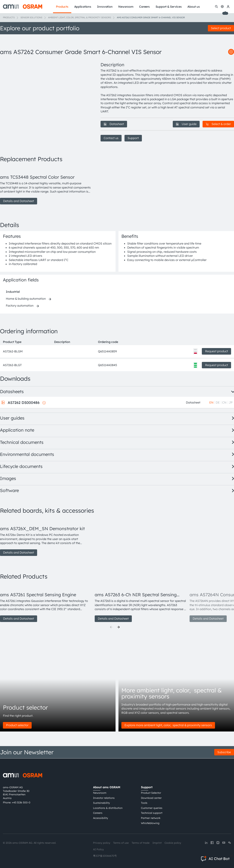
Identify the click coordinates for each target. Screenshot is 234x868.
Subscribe (224, 752)
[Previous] (111, 627)
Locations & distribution (108, 808)
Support (133, 138)
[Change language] (222, 7)
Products (9, 17)
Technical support (152, 813)
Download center (151, 798)
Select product (221, 28)
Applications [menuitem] (83, 7)
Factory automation (20, 306)
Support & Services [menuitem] (169, 7)
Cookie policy (173, 843)
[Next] (118, 627)
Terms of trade (141, 843)
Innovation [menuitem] (105, 7)
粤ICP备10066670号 (105, 856)
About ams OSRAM (107, 787)
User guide (186, 124)
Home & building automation (26, 299)
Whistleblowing (150, 823)
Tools (144, 803)
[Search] (216, 7)
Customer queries (152, 808)
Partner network (151, 818)
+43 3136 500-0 (21, 802)
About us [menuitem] (194, 7)
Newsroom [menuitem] (126, 7)
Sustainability (101, 803)
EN (211, 402)
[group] (46, 185)
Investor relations (104, 798)
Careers (98, 813)
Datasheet (114, 124)
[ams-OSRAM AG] (23, 7)
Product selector (17, 725)
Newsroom (100, 793)
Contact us (111, 138)
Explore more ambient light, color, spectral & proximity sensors (168, 725)
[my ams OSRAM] (228, 7)
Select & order (218, 124)
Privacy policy (102, 843)
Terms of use (121, 843)
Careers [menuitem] (144, 7)
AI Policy (98, 849)
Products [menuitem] (62, 7)
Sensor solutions (31, 17)
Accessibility (101, 818)
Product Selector (151, 793)
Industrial (13, 292)
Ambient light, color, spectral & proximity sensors (80, 17)
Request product (217, 351)
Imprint (157, 843)
